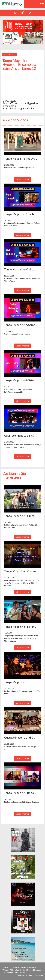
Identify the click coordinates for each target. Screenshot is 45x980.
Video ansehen (23, 179)
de (42, 4)
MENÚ (22, 13)
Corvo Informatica (36, 975)
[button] (22, 142)
